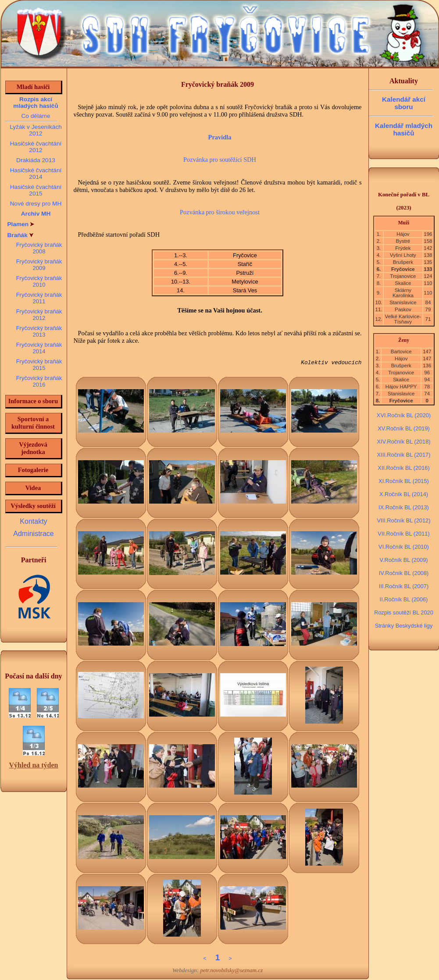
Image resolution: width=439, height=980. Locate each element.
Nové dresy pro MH (36, 204)
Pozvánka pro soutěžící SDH (220, 160)
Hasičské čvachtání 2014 (36, 174)
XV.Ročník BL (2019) (404, 428)
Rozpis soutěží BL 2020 (404, 612)
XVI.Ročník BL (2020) (404, 415)
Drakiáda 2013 (36, 160)
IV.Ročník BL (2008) (404, 573)
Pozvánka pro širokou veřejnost (220, 212)
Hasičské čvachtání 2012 (36, 147)
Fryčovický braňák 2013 (39, 331)
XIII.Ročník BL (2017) (404, 455)
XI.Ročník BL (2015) (404, 481)
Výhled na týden (33, 765)
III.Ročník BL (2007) (404, 586)
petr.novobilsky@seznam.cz (231, 970)
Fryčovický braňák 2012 (39, 315)
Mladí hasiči (33, 87)
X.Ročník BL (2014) (404, 494)
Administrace (33, 534)
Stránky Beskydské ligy (404, 626)
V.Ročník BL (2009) (403, 560)
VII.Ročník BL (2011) (403, 534)
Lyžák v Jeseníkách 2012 (36, 130)
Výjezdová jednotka (33, 448)
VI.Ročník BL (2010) (404, 547)
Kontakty (33, 521)
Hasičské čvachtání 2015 (36, 190)
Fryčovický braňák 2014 (39, 348)
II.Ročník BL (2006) (404, 599)
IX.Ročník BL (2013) (404, 507)
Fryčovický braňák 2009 (39, 265)
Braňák (20, 235)
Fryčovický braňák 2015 (39, 365)
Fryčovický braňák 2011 (39, 298)
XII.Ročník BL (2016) (403, 468)
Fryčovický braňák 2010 (39, 281)
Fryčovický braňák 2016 (39, 381)
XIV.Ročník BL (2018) (403, 442)
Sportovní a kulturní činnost (33, 423)
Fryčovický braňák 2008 (39, 248)
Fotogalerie (33, 470)
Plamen (21, 224)
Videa (33, 488)
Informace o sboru (33, 401)
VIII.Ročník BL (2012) (404, 520)
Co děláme (36, 116)
